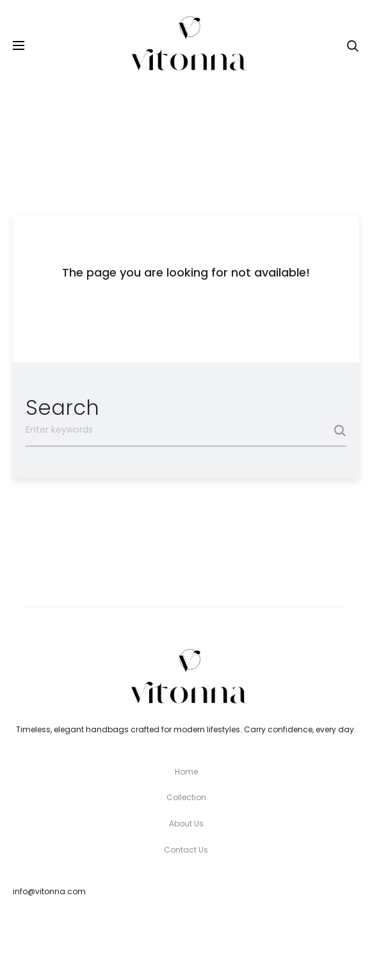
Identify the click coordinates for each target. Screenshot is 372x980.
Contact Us (186, 850)
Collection (186, 797)
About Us (186, 823)
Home (186, 772)
